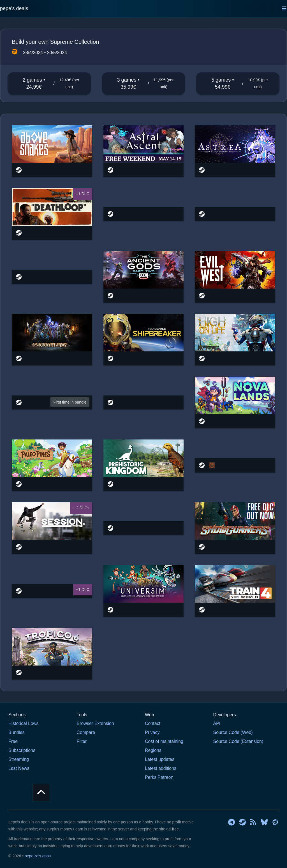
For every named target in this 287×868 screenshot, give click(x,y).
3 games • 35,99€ (128, 83)
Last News (19, 768)
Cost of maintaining (164, 741)
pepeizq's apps (38, 856)
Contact (153, 723)
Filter (82, 741)
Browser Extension (95, 723)
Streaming (19, 759)
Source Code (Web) (233, 732)
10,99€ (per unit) (258, 83)
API (217, 723)
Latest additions (161, 768)
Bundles (17, 732)
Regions (153, 750)
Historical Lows (24, 723)
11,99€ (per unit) (164, 83)
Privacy (152, 732)
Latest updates (160, 759)
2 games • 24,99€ (34, 83)
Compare (86, 732)
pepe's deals (14, 8)
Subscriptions (22, 750)
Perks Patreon (159, 777)
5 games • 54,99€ (223, 83)
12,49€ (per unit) (69, 83)
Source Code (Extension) (238, 741)
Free (13, 741)
